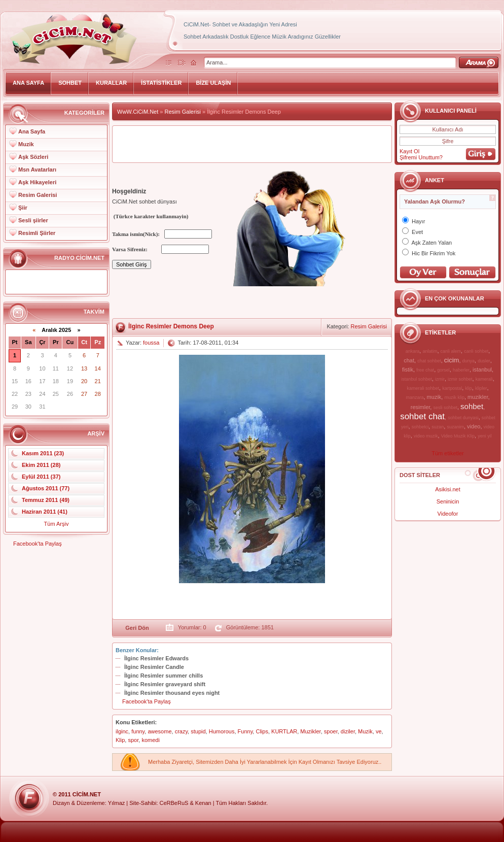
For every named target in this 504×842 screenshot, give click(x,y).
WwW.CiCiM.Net (138, 112)
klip (469, 388)
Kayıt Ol (409, 151)
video (474, 426)
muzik (434, 397)
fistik (408, 369)
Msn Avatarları (37, 170)
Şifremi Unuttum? (421, 157)
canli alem (451, 351)
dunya (469, 361)
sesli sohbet (445, 408)
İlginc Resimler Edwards (156, 658)
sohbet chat (422, 416)
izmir (440, 379)
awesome (159, 731)
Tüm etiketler (448, 453)
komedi (150, 740)
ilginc (122, 731)
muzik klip (454, 397)
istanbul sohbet (417, 379)
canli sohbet (476, 351)
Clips (262, 731)
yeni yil (485, 436)
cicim (452, 360)
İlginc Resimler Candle (154, 667)
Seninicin (448, 501)
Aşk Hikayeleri (37, 182)
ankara (413, 351)
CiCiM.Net (87, 794)
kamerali (484, 379)
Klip (120, 740)
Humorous (222, 731)
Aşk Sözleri (33, 157)
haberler (461, 370)
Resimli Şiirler (37, 233)
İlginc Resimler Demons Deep (171, 326)
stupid (198, 731)
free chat (425, 370)
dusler (484, 361)
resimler (421, 407)
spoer (331, 731)
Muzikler (310, 731)
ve (379, 731)
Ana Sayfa (32, 131)
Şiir (23, 208)
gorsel (443, 370)
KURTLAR (284, 731)
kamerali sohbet (423, 388)
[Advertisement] (252, 144)
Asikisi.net (448, 489)
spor (133, 740)
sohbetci (420, 427)
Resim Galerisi (38, 195)
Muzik (26, 144)
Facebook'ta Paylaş (38, 544)
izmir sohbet (460, 379)
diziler (348, 731)
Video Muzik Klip (458, 436)
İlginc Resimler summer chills (164, 676)
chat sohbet (429, 361)
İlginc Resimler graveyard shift (165, 684)
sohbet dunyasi (463, 418)
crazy (181, 731)
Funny (245, 731)
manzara (415, 397)
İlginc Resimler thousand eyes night (172, 693)
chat (409, 360)
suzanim (455, 427)
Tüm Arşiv (57, 524)
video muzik (426, 436)
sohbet (472, 406)
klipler (481, 388)
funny (138, 731)
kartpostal (452, 388)
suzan (438, 427)
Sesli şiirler (33, 220)
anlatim (430, 351)
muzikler (478, 397)
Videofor (448, 514)
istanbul (482, 369)
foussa (151, 343)
